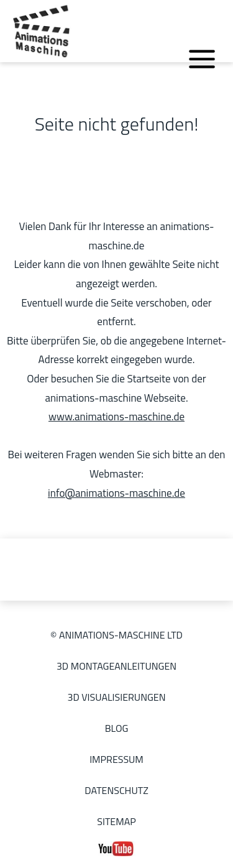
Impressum (116, 759)
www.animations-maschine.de (116, 417)
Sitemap (116, 821)
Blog (117, 728)
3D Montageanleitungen (116, 666)
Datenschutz (116, 790)
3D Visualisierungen (116, 697)
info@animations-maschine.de (116, 493)
